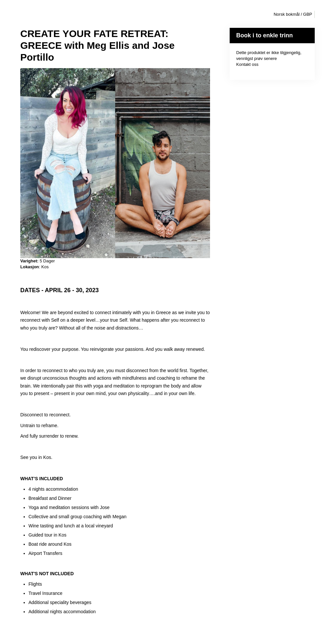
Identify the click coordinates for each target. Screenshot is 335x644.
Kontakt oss (247, 64)
